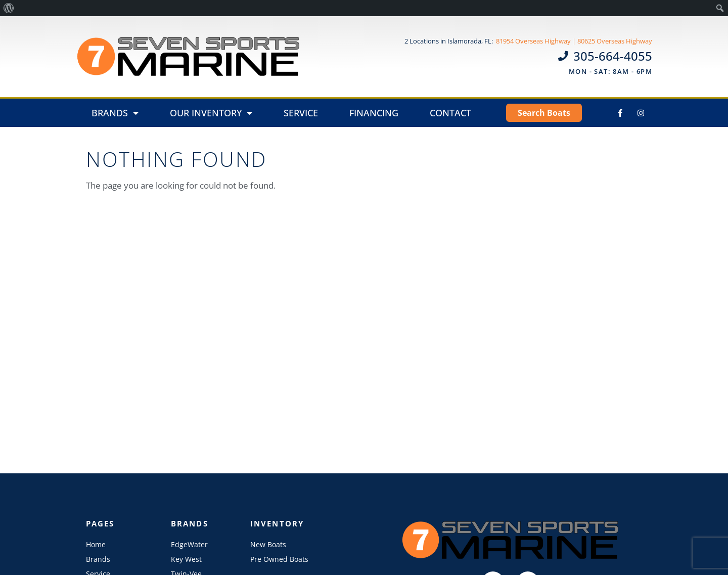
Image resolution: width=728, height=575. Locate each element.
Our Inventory (211, 113)
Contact (450, 113)
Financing (374, 113)
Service (301, 113)
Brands (115, 113)
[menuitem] (9, 8)
